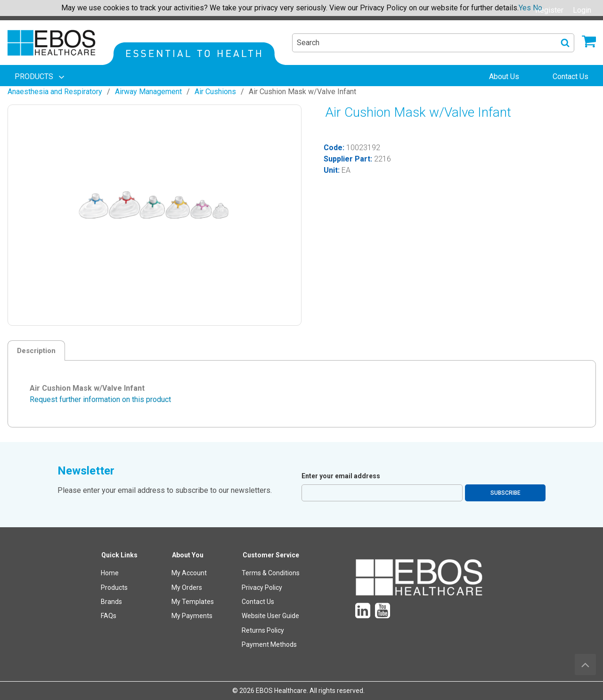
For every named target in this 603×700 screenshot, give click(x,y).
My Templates (193, 602)
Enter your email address (341, 476)
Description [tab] (36, 351)
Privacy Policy (262, 587)
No (538, 8)
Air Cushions (215, 92)
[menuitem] (41, 77)
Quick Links (119, 555)
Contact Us (258, 602)
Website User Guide (270, 616)
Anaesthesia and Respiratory (55, 92)
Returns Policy (263, 630)
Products (114, 587)
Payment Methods (269, 644)
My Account (189, 573)
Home (110, 573)
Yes (525, 8)
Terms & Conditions (271, 573)
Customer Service (271, 555)
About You (188, 555)
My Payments (192, 616)
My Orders (187, 587)
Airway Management (148, 92)
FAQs (109, 616)
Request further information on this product (100, 399)
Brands (111, 602)
